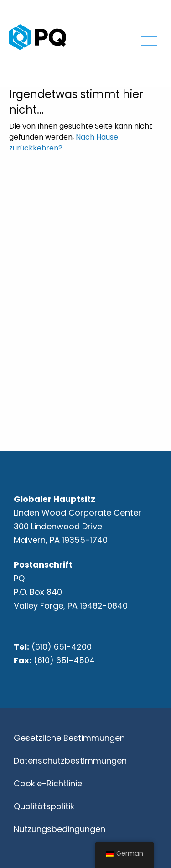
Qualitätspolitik (44, 806)
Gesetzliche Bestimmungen (69, 738)
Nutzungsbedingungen (60, 829)
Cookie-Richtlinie (48, 783)
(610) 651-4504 (64, 660)
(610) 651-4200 (62, 647)
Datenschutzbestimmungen (70, 761)
